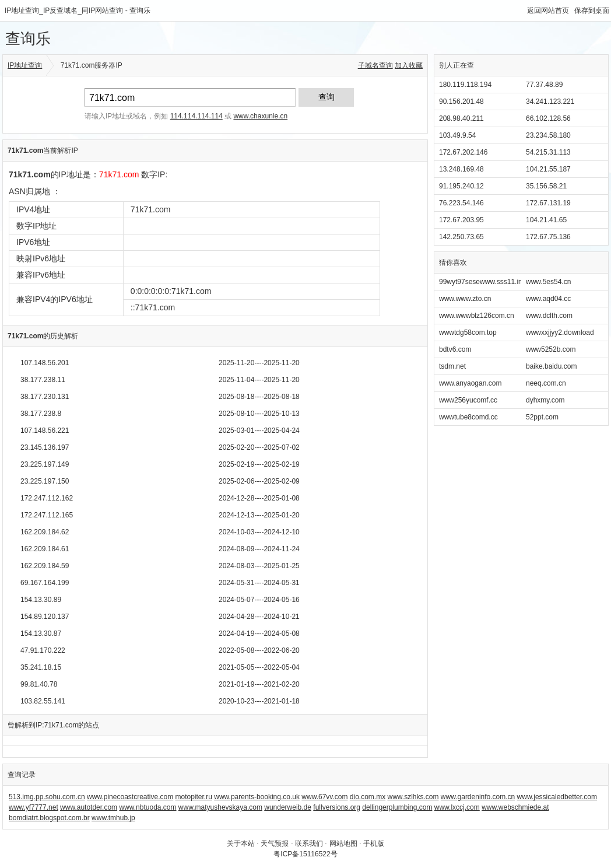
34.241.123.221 (550, 101)
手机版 (374, 843)
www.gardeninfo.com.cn (478, 797)
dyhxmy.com (545, 400)
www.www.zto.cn (465, 299)
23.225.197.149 (45, 464)
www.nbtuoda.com (148, 807)
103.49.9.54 (457, 135)
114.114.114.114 (196, 116)
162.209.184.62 (45, 532)
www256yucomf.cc (468, 400)
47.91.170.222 (43, 650)
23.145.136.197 (45, 447)
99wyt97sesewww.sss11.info (484, 282)
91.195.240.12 (461, 186)
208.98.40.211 (461, 118)
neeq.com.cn (546, 383)
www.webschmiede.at (515, 807)
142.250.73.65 (461, 237)
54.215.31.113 (548, 152)
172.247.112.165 (47, 515)
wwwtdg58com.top (468, 332)
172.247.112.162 (47, 498)
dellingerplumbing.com (397, 807)
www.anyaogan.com (470, 383)
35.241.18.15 (41, 667)
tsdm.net (452, 366)
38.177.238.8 (41, 414)
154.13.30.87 (41, 633)
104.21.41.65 (546, 220)
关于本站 (241, 843)
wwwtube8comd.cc (468, 417)
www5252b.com (551, 349)
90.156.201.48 (461, 101)
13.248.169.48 (461, 169)
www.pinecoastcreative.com (130, 797)
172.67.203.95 (461, 220)
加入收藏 (409, 65)
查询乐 (28, 38)
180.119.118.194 (465, 85)
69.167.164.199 (45, 583)
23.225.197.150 (45, 481)
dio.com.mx (368, 797)
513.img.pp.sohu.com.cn (47, 797)
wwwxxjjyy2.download (560, 332)
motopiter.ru (194, 797)
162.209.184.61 (45, 549)
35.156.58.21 (546, 186)
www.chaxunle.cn (260, 116)
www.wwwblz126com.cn (477, 316)
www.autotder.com (89, 807)
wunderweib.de (288, 807)
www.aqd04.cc (548, 299)
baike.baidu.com (551, 366)
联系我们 (309, 843)
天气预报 (275, 843)
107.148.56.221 (45, 430)
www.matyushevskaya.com (220, 807)
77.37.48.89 (544, 85)
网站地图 (343, 843)
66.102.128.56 (548, 118)
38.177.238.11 (43, 380)
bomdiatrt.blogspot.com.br (49, 818)
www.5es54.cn (548, 282)
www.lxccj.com (457, 807)
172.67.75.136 (548, 237)
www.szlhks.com (413, 797)
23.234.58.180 (548, 135)
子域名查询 (375, 65)
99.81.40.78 (39, 684)
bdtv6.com (455, 349)
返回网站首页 (548, 10)
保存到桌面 (592, 10)
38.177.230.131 (45, 397)
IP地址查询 (25, 65)
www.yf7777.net (34, 807)
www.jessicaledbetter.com (557, 797)
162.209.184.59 (45, 566)
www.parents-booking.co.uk (257, 797)
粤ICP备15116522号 (305, 854)
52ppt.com (542, 417)
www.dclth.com (549, 316)
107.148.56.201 (45, 363)
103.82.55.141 (43, 701)
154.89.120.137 (45, 617)
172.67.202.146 (463, 152)
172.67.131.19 (548, 203)
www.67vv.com (324, 797)
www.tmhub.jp (113, 818)
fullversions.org (337, 807)
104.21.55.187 (548, 169)
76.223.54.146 (461, 203)
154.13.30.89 (41, 600)
